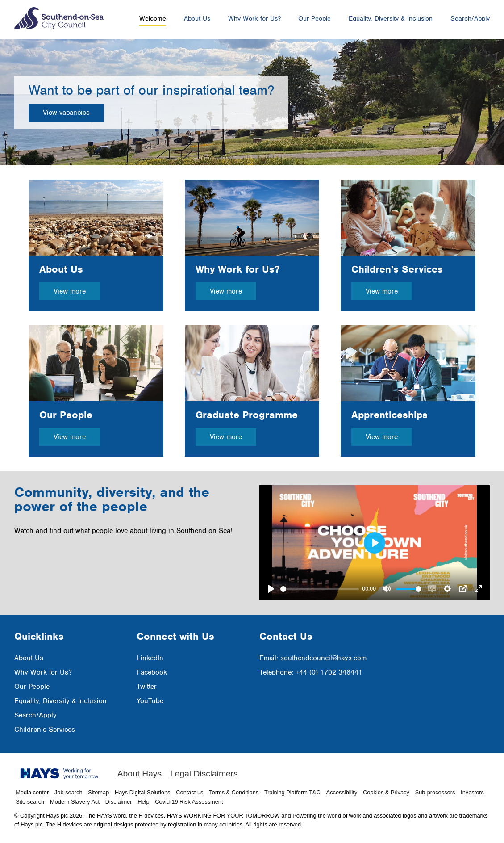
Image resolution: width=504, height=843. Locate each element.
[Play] (271, 589)
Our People (314, 18)
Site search (30, 802)
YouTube (150, 701)
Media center (32, 792)
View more (70, 291)
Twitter (147, 687)
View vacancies (66, 113)
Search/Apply (470, 18)
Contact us (190, 792)
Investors (472, 792)
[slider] (320, 589)
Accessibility (342, 792)
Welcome (153, 18)
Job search (69, 792)
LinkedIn (150, 658)
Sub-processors (435, 792)
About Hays (140, 774)
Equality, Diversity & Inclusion (391, 18)
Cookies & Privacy (386, 792)
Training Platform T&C (292, 792)
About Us (197, 18)
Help (143, 802)
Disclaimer (119, 802)
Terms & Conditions (234, 792)
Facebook (152, 672)
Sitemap (98, 792)
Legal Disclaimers (204, 774)
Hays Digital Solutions (142, 792)
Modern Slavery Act (75, 802)
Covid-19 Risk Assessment (189, 802)
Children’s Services (45, 730)
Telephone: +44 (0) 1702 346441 (311, 672)
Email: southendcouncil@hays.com (313, 658)
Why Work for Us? (254, 18)
